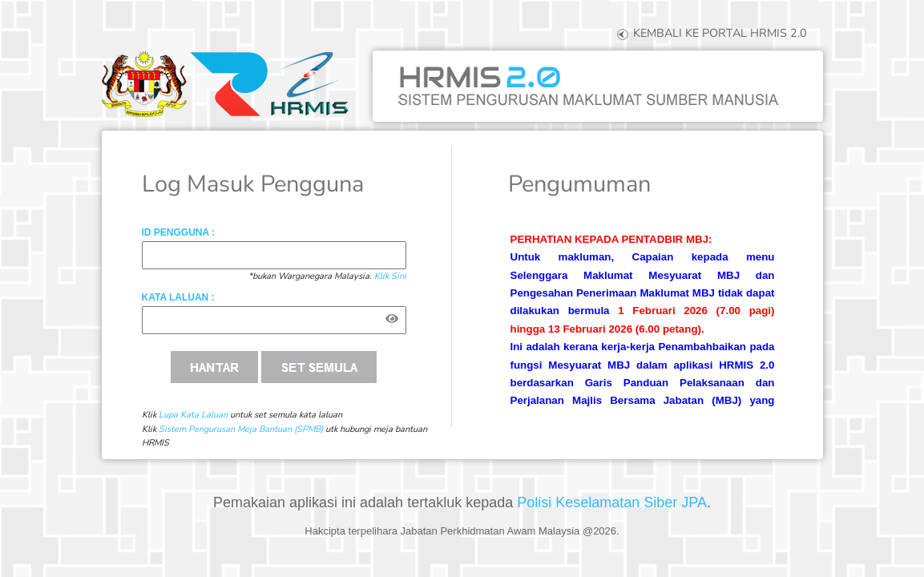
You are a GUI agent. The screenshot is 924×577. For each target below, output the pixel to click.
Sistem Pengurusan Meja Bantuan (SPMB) (241, 429)
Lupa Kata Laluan (193, 415)
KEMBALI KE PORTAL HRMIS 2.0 (710, 33)
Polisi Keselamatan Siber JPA (612, 502)
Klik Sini (390, 276)
